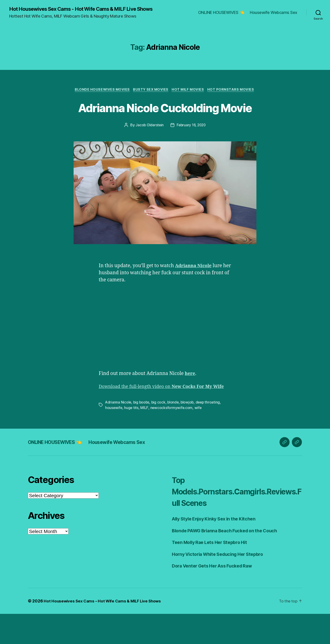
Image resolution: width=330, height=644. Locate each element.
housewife (114, 438)
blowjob (189, 433)
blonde (174, 433)
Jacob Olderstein (149, 148)
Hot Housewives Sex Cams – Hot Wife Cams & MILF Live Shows (105, 631)
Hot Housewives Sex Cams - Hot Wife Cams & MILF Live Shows (79, 12)
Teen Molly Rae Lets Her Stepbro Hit (213, 573)
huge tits (132, 438)
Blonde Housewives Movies (100, 96)
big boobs (142, 433)
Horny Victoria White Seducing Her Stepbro (222, 584)
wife (199, 438)
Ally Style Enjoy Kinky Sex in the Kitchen (218, 549)
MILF (145, 438)
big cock (159, 433)
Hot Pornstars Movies (234, 96)
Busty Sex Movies (151, 96)
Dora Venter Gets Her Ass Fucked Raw (216, 596)
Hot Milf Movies (190, 96)
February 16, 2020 (192, 148)
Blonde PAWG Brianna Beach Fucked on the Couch (229, 561)
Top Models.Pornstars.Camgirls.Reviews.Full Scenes (235, 521)
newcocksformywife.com (172, 438)
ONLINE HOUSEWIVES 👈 (221, 15)
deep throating (210, 433)
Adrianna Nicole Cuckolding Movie (165, 122)
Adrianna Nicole (118, 433)
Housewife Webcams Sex (274, 15)
